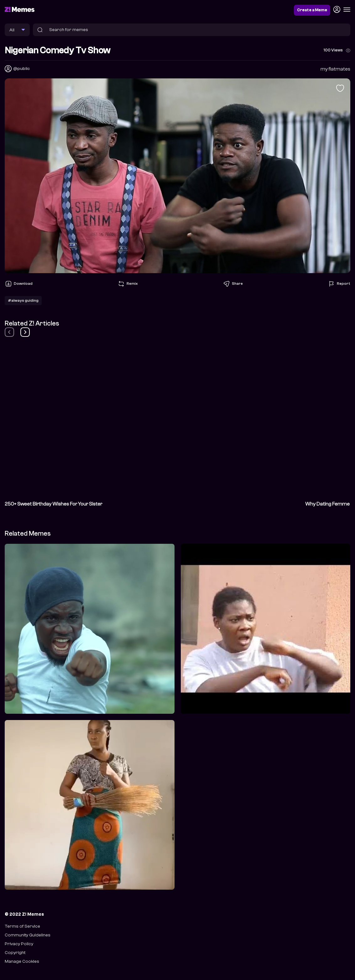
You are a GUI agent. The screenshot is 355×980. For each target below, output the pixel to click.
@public (21, 69)
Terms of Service (22, 926)
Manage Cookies (22, 961)
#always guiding (23, 300)
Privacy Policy (19, 944)
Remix (128, 284)
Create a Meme (312, 10)
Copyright (15, 953)
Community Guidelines (28, 935)
